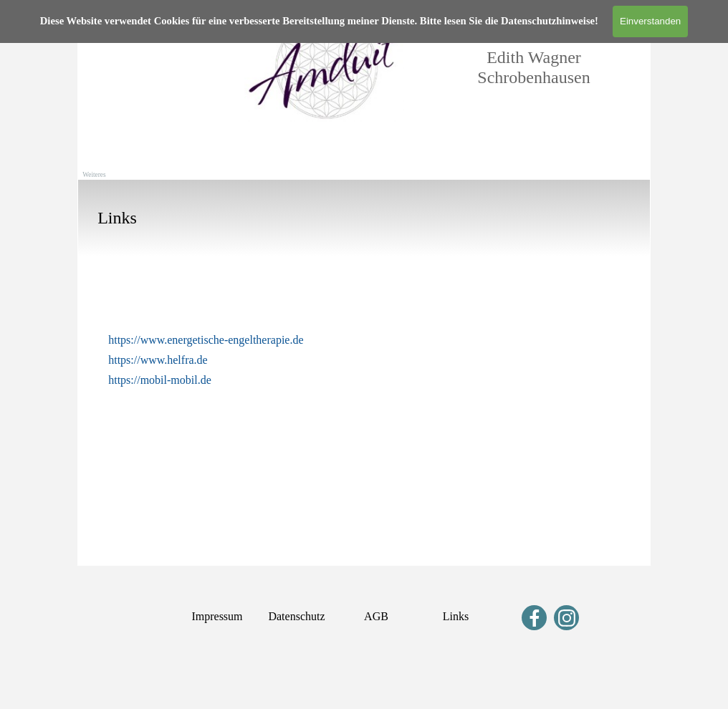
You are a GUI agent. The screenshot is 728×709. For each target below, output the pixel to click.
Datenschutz (296, 616)
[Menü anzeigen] (92, 15)
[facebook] (534, 618)
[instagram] (566, 618)
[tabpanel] (364, 218)
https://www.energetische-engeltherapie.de (206, 340)
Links (456, 616)
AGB (376, 616)
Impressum (217, 616)
